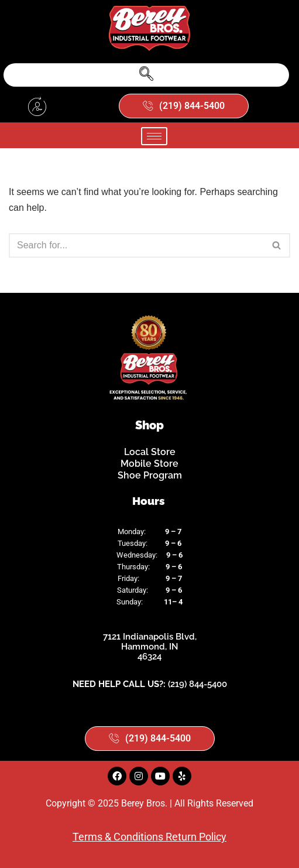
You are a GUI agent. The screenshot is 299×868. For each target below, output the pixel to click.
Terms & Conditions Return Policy (149, 837)
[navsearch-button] (146, 75)
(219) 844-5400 (197, 684)
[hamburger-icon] (154, 136)
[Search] (136, 245)
